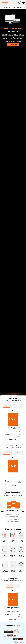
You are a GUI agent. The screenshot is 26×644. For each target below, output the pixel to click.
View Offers (13, 44)
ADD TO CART (13, 439)
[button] (5, 537)
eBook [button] (8, 435)
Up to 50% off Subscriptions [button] (9, 394)
